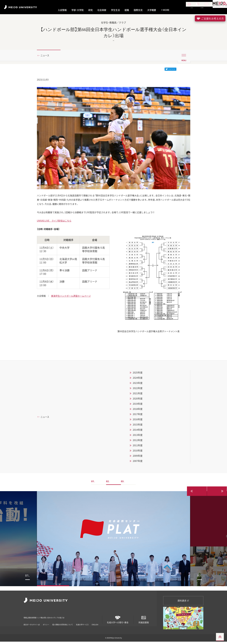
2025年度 (138, 379)
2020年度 (138, 405)
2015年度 (138, 431)
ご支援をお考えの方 (210, 18)
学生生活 (115, 10)
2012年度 (138, 447)
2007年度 (138, 468)
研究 (90, 10)
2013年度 (138, 442)
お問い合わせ (69, 618)
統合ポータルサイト (32, 623)
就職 (127, 10)
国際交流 (138, 10)
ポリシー (46, 623)
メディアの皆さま (88, 618)
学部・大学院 (77, 10)
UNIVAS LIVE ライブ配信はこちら (57, 225)
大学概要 (152, 10)
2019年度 (138, 410)
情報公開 (28, 618)
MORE (165, 10)
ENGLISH (95, 623)
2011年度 (138, 452)
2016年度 (138, 426)
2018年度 (138, 416)
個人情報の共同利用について (63, 623)
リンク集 (54, 618)
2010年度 (138, 457)
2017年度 (138, 421)
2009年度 (138, 462)
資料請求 (183, 603)
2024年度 (138, 384)
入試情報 (62, 10)
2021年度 (138, 400)
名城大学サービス (82, 623)
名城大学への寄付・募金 (118, 621)
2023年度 (138, 390)
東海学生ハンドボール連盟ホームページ (76, 302)
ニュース (46, 56)
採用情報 (41, 618)
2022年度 (138, 395)
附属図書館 (144, 621)
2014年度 (138, 436)
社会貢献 (102, 10)
